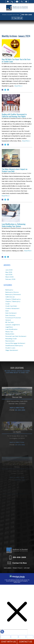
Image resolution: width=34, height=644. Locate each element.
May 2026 (9, 272)
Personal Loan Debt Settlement (16, 336)
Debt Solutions (10, 315)
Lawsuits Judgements (13, 325)
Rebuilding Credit (11, 339)
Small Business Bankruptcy (14, 346)
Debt (7, 311)
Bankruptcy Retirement (13, 294)
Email (17, 2)
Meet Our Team (6, 637)
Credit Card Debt (11, 306)
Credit (8, 304)
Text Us (22, 637)
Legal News (9, 327)
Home (8, 2)
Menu (26, 2)
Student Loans (10, 348)
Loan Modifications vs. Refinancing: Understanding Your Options (14, 225)
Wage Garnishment (12, 350)
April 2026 (9, 275)
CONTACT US (26, 642)
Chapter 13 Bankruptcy (13, 299)
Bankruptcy (15, 637)
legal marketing (18, 581)
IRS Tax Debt (10, 322)
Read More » (19, 86)
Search (22, 2)
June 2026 (9, 270)
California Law (10, 297)
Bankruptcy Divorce (12, 292)
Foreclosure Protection (13, 318)
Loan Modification (11, 329)
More (30, 637)
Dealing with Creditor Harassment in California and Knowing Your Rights (14, 115)
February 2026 (10, 279)
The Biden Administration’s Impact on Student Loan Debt (15, 170)
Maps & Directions (17, 419)
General (8, 320)
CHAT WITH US (8, 642)
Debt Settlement (11, 313)
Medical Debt (10, 334)
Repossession (10, 341)
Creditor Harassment (12, 308)
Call (12, 2)
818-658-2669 (27, 15)
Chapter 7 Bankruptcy (13, 301)
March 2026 (9, 277)
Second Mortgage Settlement (15, 343)
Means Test (9, 332)
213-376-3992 (20, 454)
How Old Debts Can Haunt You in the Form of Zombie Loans (16, 60)
